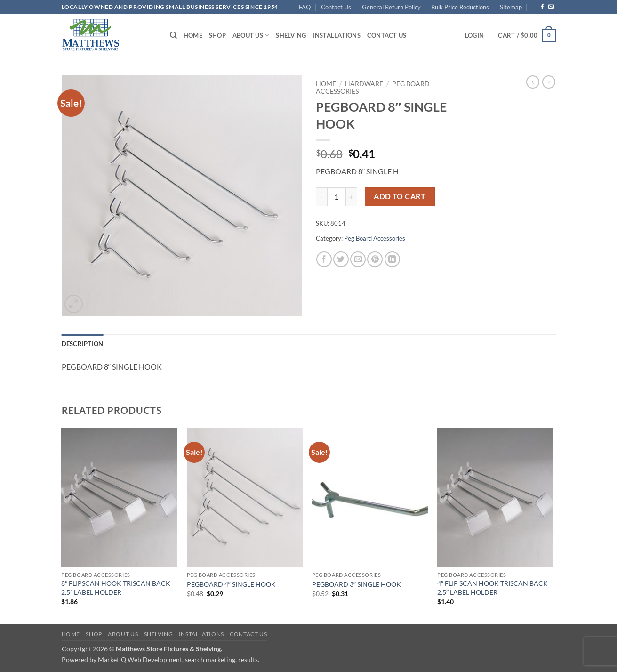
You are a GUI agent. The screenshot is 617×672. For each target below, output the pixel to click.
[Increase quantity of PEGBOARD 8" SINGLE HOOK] (352, 197)
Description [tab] (83, 344)
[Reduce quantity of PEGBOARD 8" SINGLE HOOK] (321, 197)
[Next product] (533, 82)
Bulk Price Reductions (460, 7)
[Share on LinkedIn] (392, 259)
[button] (474, 35)
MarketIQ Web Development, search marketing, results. (179, 660)
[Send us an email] (551, 7)
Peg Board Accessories (375, 238)
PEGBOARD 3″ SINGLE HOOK (357, 584)
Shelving (291, 35)
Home (193, 35)
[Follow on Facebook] (542, 7)
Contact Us (336, 7)
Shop (217, 35)
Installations (337, 35)
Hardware (364, 84)
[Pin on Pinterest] (375, 259)
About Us (251, 35)
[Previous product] (549, 82)
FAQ (305, 7)
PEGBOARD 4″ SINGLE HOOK (231, 584)
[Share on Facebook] (324, 259)
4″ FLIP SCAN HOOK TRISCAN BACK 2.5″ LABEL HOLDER (493, 588)
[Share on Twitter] (341, 259)
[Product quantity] (337, 197)
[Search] (173, 35)
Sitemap (511, 7)
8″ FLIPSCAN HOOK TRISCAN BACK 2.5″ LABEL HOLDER (116, 588)
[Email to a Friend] (358, 259)
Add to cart (400, 196)
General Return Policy (391, 7)
